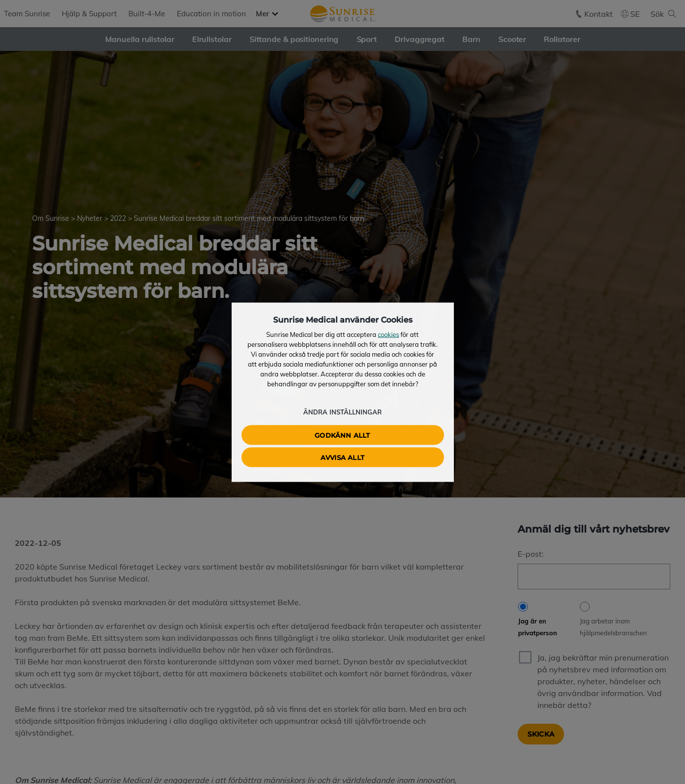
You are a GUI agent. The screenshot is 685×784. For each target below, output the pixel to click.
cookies (388, 334)
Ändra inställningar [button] (342, 412)
